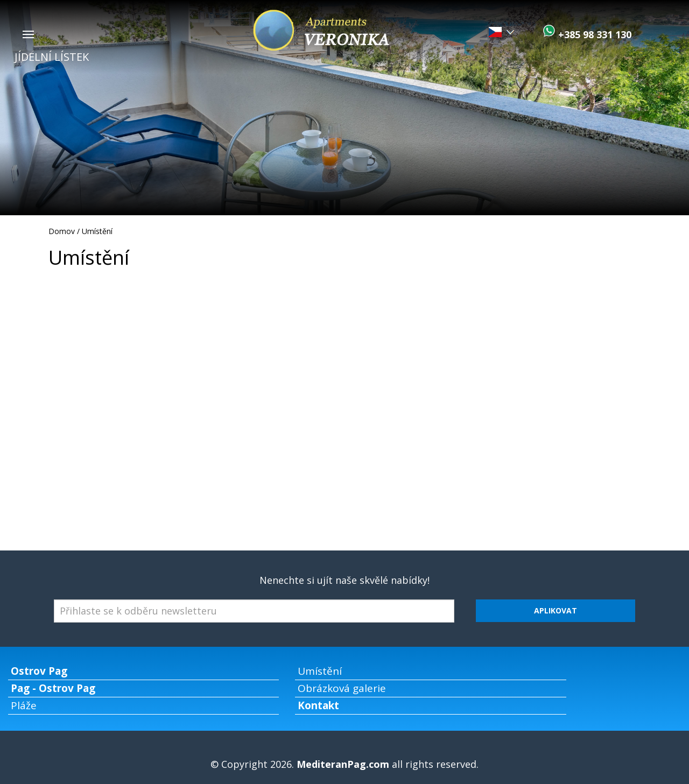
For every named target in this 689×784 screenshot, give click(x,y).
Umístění (97, 231)
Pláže (24, 705)
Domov (62, 231)
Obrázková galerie (342, 688)
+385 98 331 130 (593, 34)
